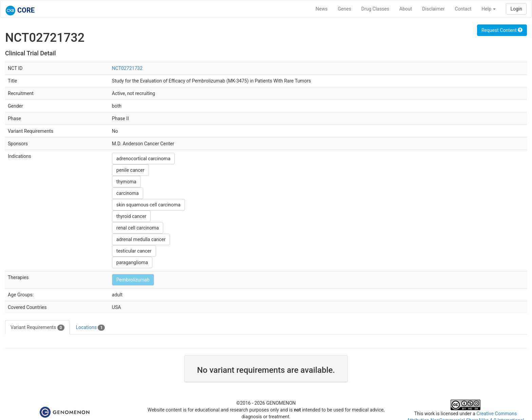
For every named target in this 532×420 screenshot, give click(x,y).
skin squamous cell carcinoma (148, 205)
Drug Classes (375, 9)
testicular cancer (134, 251)
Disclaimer (433, 9)
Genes (345, 9)
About (406, 9)
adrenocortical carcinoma (143, 159)
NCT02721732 (127, 68)
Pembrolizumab (133, 280)
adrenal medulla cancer (141, 239)
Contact (463, 9)
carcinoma (128, 193)
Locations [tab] (91, 328)
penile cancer (130, 170)
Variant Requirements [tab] (37, 328)
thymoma (126, 182)
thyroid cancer (131, 216)
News (321, 9)
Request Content (502, 30)
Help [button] (489, 9)
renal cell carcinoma (138, 228)
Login (516, 9)
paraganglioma (132, 262)
